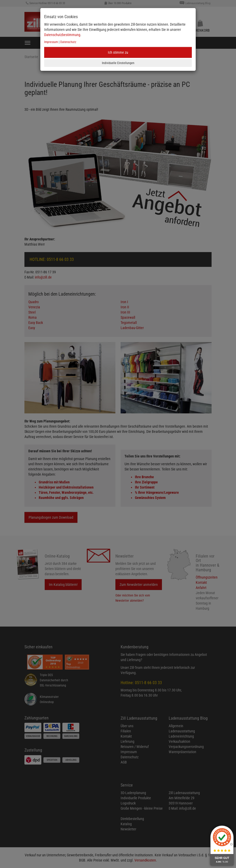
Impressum (51, 42)
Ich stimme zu (118, 52)
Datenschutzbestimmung (62, 35)
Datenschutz (68, 42)
